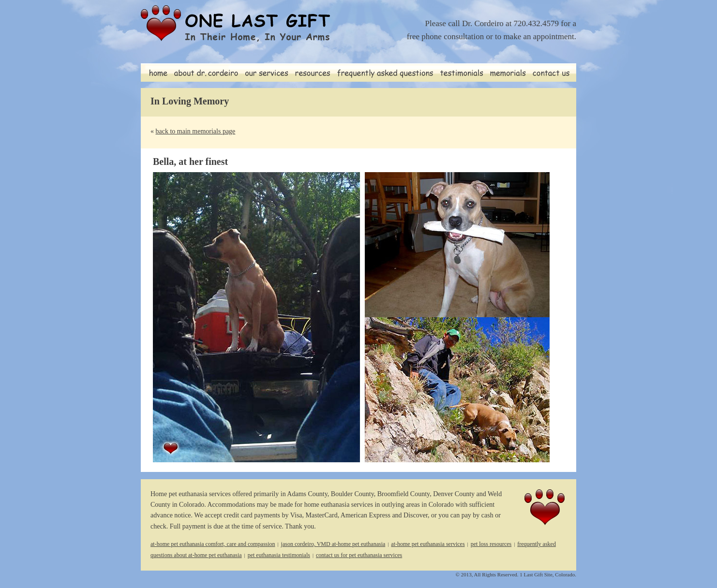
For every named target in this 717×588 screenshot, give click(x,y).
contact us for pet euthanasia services (359, 555)
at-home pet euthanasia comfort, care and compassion (213, 544)
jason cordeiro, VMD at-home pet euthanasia (333, 544)
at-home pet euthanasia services (428, 544)
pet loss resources (491, 544)
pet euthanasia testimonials (279, 555)
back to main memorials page (196, 131)
